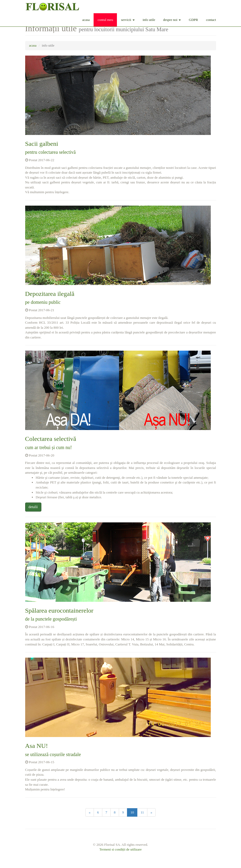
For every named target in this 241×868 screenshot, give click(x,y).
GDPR (193, 20)
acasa (86, 20)
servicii (128, 20)
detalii (33, 507)
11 (142, 812)
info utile (149, 20)
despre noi (172, 20)
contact (211, 20)
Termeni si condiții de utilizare (120, 849)
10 (132, 812)
